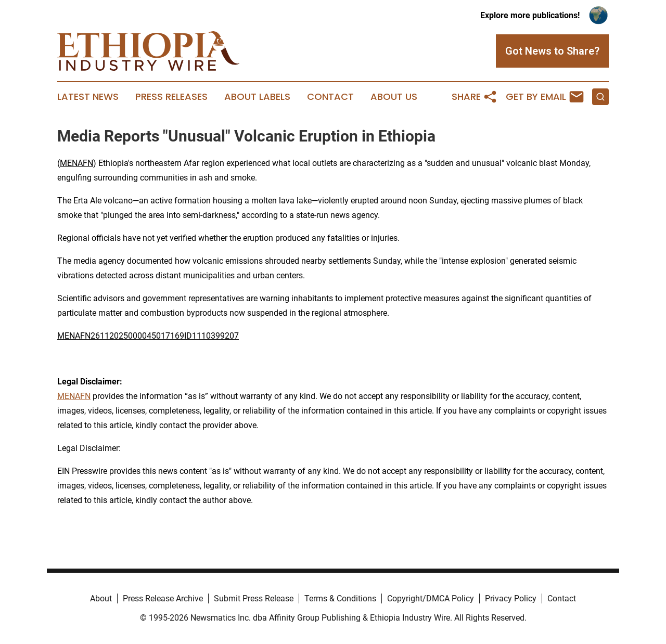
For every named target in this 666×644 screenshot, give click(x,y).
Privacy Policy (511, 598)
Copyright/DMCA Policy (431, 598)
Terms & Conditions (340, 598)
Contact (330, 97)
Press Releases (171, 97)
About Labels (257, 97)
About (101, 598)
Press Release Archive (163, 598)
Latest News (88, 97)
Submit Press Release (254, 598)
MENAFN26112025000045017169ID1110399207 (148, 336)
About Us (394, 97)
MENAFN (76, 163)
